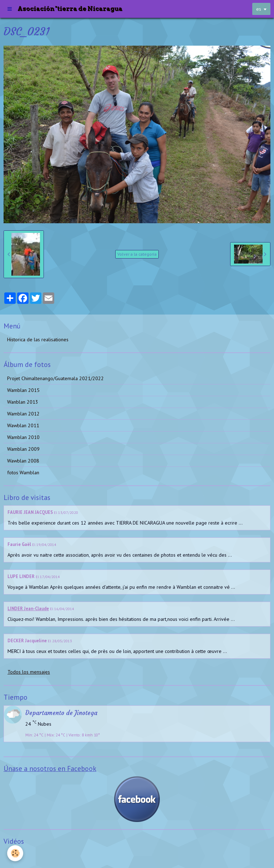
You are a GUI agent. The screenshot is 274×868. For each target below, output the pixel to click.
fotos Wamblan (23, 473)
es (259, 9)
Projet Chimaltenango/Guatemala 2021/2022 (55, 378)
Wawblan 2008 (23, 461)
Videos (14, 855)
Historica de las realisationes (38, 339)
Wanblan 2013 (23, 402)
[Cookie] (15, 853)
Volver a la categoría (137, 254)
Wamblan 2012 (23, 414)
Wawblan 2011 (23, 425)
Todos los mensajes (29, 672)
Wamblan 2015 (23, 390)
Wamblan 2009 (23, 449)
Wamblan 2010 (23, 437)
